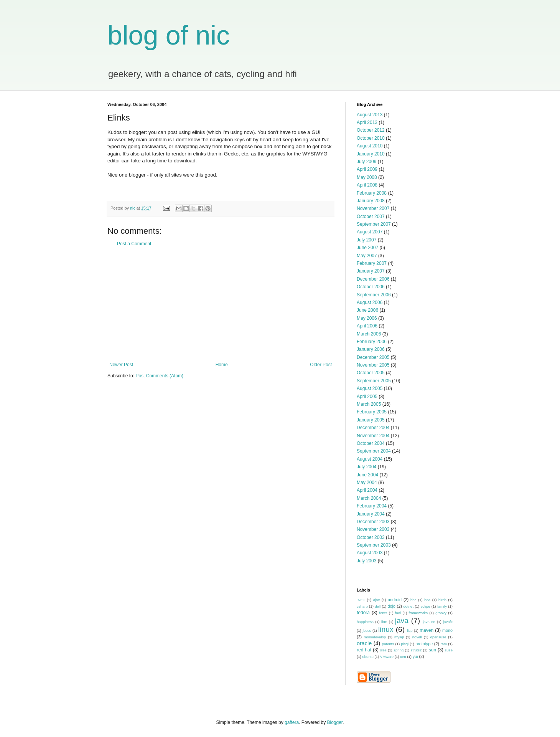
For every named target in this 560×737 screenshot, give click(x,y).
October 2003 (371, 537)
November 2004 (373, 436)
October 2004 (371, 443)
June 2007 (367, 248)
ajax (377, 600)
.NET (361, 600)
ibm (384, 622)
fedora (363, 613)
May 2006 (367, 318)
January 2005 (371, 420)
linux (386, 629)
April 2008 (367, 185)
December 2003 (373, 522)
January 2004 (371, 514)
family (442, 606)
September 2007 (374, 224)
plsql (405, 644)
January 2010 (371, 154)
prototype (424, 644)
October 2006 (371, 287)
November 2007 (373, 208)
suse (449, 650)
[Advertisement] (221, 304)
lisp (410, 630)
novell (417, 637)
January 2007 (371, 271)
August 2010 (370, 146)
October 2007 (371, 216)
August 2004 (370, 459)
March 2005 (369, 404)
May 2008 (367, 177)
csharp (362, 606)
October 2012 (371, 130)
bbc (413, 600)
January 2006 (371, 349)
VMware (387, 657)
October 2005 (371, 373)
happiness (365, 622)
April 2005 (367, 397)
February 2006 (372, 342)
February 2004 (372, 506)
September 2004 (374, 451)
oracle (364, 643)
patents (388, 644)
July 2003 (366, 561)
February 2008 (372, 193)
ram (444, 644)
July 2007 (366, 240)
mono (447, 630)
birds (442, 600)
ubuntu (368, 657)
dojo (391, 606)
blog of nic (169, 35)
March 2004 (369, 498)
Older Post (321, 365)
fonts (383, 613)
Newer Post (121, 365)
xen (403, 657)
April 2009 (367, 169)
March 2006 (369, 334)
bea (427, 600)
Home (222, 365)
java (402, 621)
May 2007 (367, 256)
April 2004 (367, 490)
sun (432, 650)
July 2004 (366, 467)
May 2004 (367, 483)
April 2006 (367, 326)
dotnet (408, 606)
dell (378, 606)
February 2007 (372, 263)
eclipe (425, 606)
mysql (399, 637)
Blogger (335, 722)
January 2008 (371, 201)
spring (399, 650)
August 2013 (370, 115)
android (395, 600)
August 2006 (370, 302)
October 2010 (371, 138)
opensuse (438, 637)
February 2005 (372, 412)
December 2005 (373, 357)
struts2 (416, 650)
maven (427, 630)
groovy (441, 613)
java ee (429, 622)
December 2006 (373, 279)
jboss (367, 630)
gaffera (292, 722)
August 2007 (370, 232)
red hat (364, 650)
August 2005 (370, 388)
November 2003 (373, 529)
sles (383, 650)
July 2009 (366, 162)
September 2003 (374, 545)
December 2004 (373, 428)
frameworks (418, 613)
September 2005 (374, 381)
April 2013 (367, 122)
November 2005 (373, 365)
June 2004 (367, 475)
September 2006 (374, 295)
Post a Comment (134, 244)
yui (415, 656)
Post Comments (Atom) (159, 376)
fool (398, 613)
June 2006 (367, 310)
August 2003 (370, 553)
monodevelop (375, 637)
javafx (448, 622)
